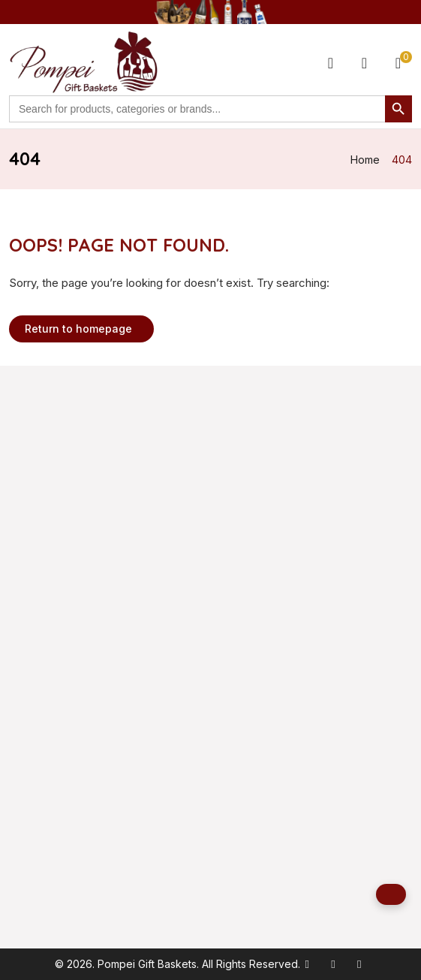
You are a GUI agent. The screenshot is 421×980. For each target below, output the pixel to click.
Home (365, 160)
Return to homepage (78, 329)
